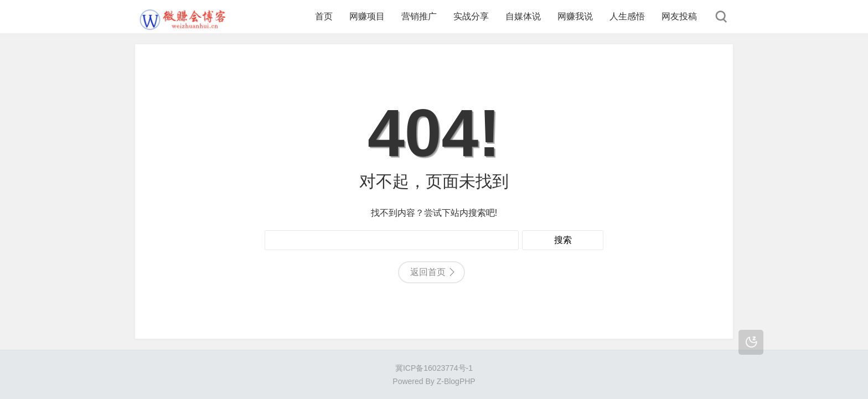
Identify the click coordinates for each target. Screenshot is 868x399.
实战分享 (471, 16)
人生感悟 (627, 16)
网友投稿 (679, 16)
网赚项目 (367, 16)
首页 (324, 16)
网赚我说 (575, 16)
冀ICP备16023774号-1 (434, 368)
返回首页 (428, 272)
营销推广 (419, 16)
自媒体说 (523, 16)
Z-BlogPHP (456, 381)
